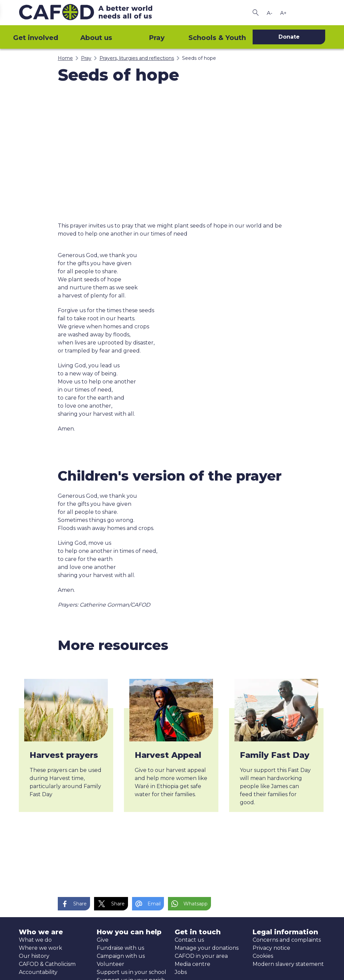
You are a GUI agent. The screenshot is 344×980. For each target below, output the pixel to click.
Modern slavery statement (288, 964)
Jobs (181, 972)
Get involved (36, 38)
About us (96, 38)
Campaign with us (121, 956)
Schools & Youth (217, 38)
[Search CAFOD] (256, 13)
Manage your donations (207, 948)
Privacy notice (271, 948)
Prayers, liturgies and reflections (137, 58)
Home (65, 58)
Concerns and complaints (287, 940)
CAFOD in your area (201, 956)
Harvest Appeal (168, 755)
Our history (34, 956)
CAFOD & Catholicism (47, 964)
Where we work (40, 948)
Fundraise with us (120, 948)
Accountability (38, 972)
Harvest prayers (64, 755)
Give (103, 940)
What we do (35, 940)
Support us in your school (132, 972)
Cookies (263, 956)
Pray (157, 38)
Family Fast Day (275, 755)
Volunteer (111, 964)
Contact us (189, 940)
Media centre (192, 964)
